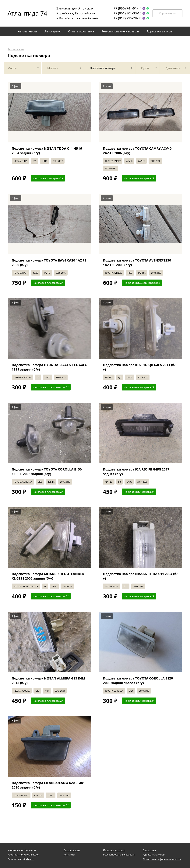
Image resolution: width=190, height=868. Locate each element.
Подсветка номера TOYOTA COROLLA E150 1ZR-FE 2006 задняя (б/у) (47, 472)
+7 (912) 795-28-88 (128, 18)
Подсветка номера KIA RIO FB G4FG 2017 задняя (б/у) (136, 472)
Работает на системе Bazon (23, 855)
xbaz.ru (30, 859)
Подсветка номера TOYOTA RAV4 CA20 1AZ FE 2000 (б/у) (49, 263)
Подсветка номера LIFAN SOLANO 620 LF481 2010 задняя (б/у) (48, 785)
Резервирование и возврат (119, 855)
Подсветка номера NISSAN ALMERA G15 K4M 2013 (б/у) (48, 681)
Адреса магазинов (154, 855)
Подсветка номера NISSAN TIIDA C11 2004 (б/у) (140, 576)
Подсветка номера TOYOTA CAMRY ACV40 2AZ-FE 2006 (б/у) (137, 151)
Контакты (69, 855)
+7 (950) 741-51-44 (128, 8)
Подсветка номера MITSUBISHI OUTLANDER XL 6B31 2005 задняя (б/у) (48, 576)
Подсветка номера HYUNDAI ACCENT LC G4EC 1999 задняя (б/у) (49, 367)
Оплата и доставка (114, 850)
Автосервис (150, 850)
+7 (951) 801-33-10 (128, 13)
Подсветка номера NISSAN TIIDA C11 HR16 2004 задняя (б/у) (47, 151)
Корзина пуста (167, 13)
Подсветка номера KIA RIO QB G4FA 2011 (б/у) (139, 367)
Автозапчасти (16, 49)
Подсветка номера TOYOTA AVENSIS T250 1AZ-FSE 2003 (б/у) (137, 263)
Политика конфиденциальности (162, 859)
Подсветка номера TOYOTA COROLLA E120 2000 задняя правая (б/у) (138, 681)
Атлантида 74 (25, 13)
